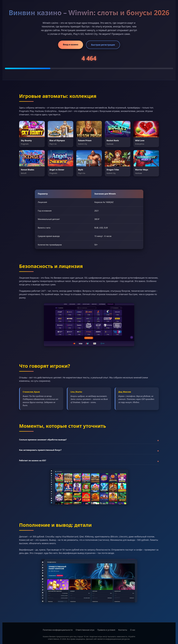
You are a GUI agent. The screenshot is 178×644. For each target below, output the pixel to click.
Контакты (123, 630)
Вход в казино (71, 44)
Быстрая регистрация (103, 45)
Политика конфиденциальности (58, 630)
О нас (133, 630)
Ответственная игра (85, 630)
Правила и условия (106, 630)
